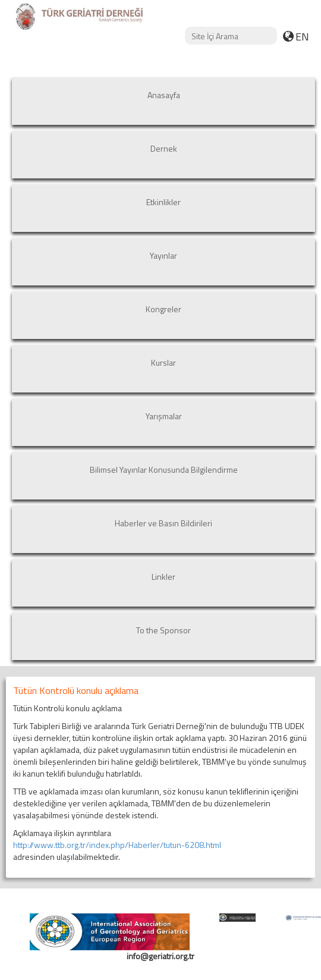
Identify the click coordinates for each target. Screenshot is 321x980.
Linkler (163, 577)
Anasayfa (164, 95)
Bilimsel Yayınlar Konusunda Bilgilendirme (164, 469)
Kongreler (163, 309)
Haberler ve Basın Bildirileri (163, 523)
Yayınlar (163, 255)
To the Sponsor (163, 630)
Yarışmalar (164, 416)
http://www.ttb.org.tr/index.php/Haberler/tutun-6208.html (117, 845)
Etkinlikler (163, 202)
